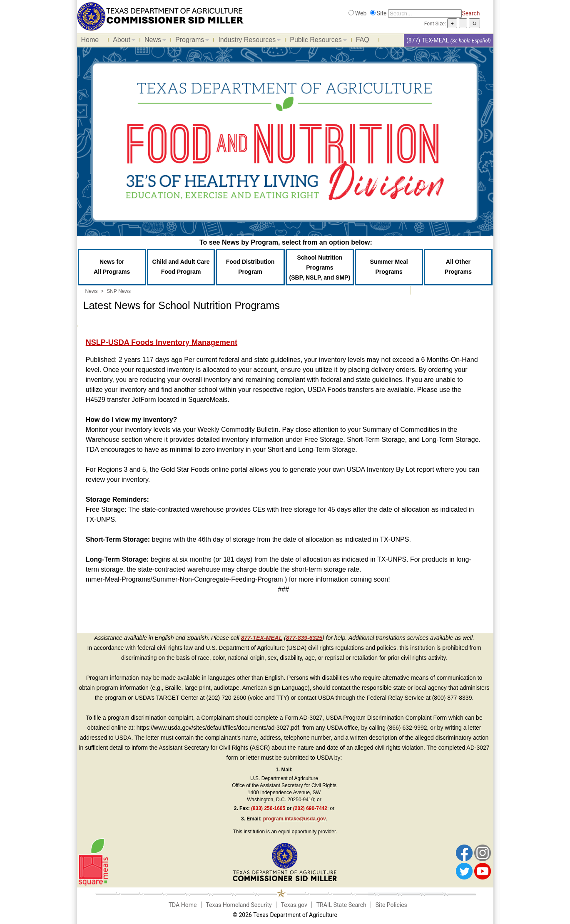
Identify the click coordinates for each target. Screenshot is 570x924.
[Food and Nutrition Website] (160, 16)
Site (382, 13)
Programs (190, 41)
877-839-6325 (304, 638)
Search (471, 13)
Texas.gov (294, 905)
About (122, 41)
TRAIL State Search (341, 905)
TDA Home (183, 905)
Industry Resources (247, 41)
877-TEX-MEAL (262, 638)
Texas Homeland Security (239, 905)
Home (90, 40)
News (153, 41)
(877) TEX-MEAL (428, 40)
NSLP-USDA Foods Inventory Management (162, 342)
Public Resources (316, 41)
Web (361, 13)
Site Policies (391, 905)
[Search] (425, 14)
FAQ (363, 40)
